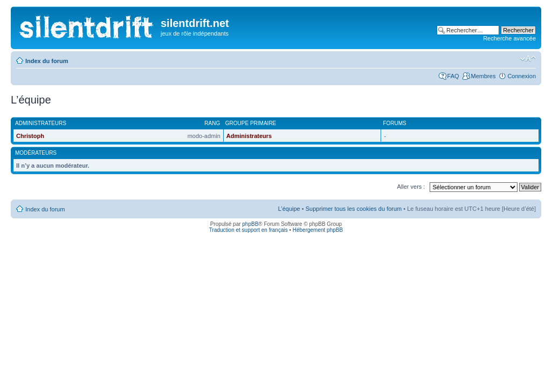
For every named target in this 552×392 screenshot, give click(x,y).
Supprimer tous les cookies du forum (354, 209)
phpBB (250, 224)
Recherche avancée (509, 38)
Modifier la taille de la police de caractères (528, 59)
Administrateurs (249, 136)
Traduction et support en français (249, 230)
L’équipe (289, 209)
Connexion (522, 76)
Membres (484, 76)
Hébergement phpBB (318, 230)
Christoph (30, 136)
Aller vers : (411, 187)
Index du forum (47, 61)
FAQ (453, 76)
